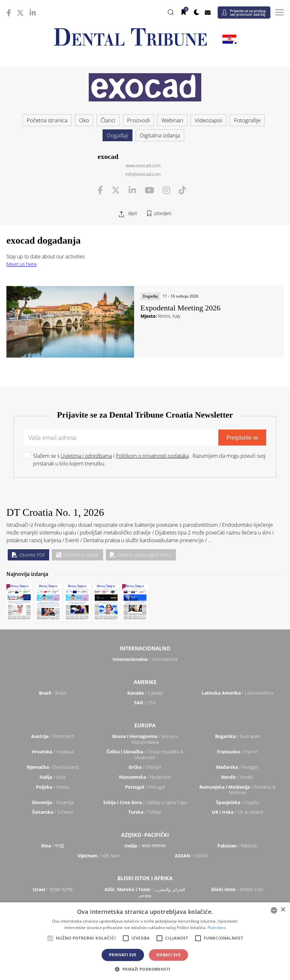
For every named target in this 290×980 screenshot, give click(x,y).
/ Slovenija (53, 802)
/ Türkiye (145, 812)
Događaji (118, 135)
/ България (237, 736)
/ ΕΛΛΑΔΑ (145, 767)
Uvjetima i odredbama (86, 456)
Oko (84, 120)
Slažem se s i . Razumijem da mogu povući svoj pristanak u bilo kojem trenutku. (149, 460)
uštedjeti (163, 213)
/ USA (145, 702)
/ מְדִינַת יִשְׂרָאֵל (53, 889)
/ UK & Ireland (237, 812)
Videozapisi (209, 120)
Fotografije (247, 120)
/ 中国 (53, 846)
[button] (145, 969)
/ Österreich (53, 736)
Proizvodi (138, 120)
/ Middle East (237, 889)
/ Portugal (145, 787)
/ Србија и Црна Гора (145, 802)
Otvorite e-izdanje (77, 555)
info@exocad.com (143, 174)
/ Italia (53, 777)
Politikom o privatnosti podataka (152, 456)
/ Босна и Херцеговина (145, 739)
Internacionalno (145, 648)
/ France (237, 752)
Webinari (172, 120)
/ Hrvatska (53, 752)
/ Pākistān (237, 846)
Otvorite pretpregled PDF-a (141, 555)
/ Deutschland (53, 767)
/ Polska (53, 787)
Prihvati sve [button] (123, 955)
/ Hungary (237, 767)
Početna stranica (47, 120)
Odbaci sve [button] (168, 955)
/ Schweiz (53, 812)
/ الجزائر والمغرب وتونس (145, 892)
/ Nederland (145, 777)
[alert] (145, 941)
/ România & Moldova (237, 790)
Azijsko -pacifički (145, 835)
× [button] (283, 910)
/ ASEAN (191, 856)
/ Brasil (53, 693)
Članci (108, 120)
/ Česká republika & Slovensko (145, 755)
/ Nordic (237, 777)
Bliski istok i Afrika (145, 878)
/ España (237, 802)
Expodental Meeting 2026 (181, 308)
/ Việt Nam (99, 856)
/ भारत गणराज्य (145, 846)
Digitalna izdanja (160, 135)
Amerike (145, 682)
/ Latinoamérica (237, 693)
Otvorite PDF (28, 555)
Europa (145, 725)
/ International (145, 659)
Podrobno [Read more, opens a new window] (217, 928)
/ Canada (145, 693)
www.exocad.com (143, 165)
